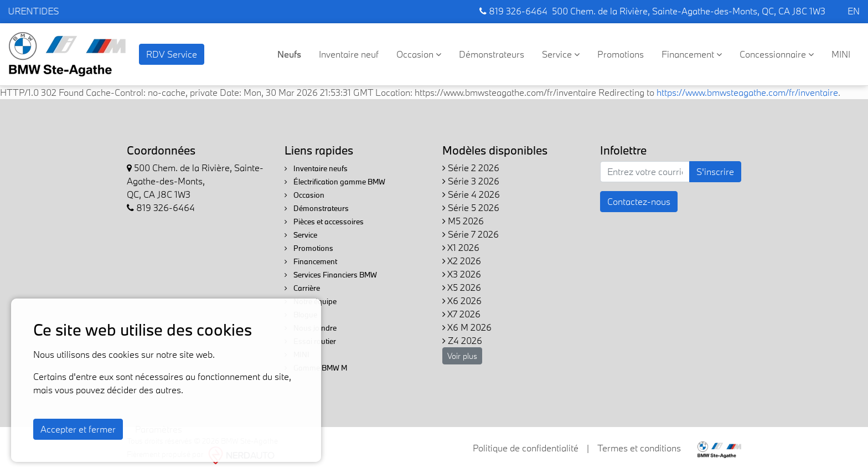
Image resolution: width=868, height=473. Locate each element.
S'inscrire (715, 171)
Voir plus (462, 356)
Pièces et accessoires (324, 222)
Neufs (289, 54)
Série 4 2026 (471, 194)
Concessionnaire (777, 54)
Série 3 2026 (471, 181)
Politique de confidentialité (526, 448)
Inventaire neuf (349, 54)
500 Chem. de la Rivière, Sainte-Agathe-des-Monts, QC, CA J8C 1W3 (689, 11)
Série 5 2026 (471, 207)
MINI (841, 54)
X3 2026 (462, 274)
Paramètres (159, 429)
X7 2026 (461, 314)
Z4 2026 (462, 340)
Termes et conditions (639, 448)
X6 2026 (462, 300)
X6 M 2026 (467, 327)
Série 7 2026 (471, 234)
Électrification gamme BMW (335, 182)
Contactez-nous (639, 201)
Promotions (621, 54)
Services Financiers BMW (331, 275)
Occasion (419, 54)
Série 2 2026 (471, 168)
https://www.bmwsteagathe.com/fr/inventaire (747, 92)
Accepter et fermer (78, 429)
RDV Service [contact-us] (172, 54)
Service (561, 54)
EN (854, 11)
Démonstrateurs (492, 54)
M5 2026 (463, 221)
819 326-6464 (513, 11)
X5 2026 (462, 287)
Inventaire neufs (316, 168)
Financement (692, 54)
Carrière (302, 288)
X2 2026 (462, 261)
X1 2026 (461, 247)
